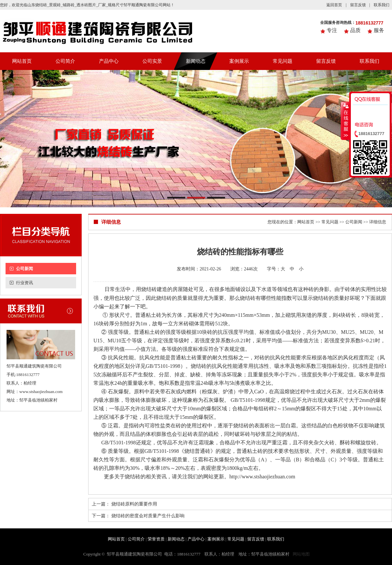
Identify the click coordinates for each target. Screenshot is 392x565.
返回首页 (334, 5)
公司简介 (65, 61)
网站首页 (22, 61)
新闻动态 (196, 61)
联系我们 (382, 5)
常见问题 (283, 61)
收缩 (345, 121)
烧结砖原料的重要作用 (134, 504)
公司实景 (152, 61)
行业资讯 (24, 283)
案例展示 (239, 61)
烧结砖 (248, 298)
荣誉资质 (156, 539)
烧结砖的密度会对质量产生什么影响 (148, 516)
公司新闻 (24, 269)
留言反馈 (358, 5)
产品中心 (109, 61)
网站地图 (301, 554)
